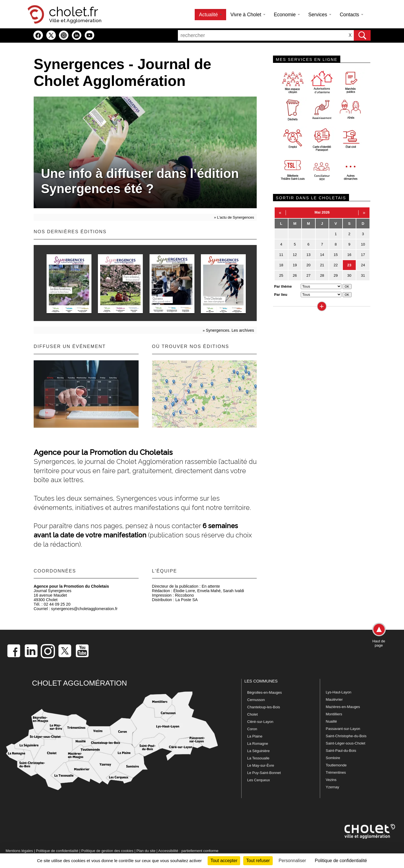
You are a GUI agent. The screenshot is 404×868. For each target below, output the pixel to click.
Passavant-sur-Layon (343, 729)
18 (281, 265)
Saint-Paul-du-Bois (341, 751)
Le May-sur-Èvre (261, 765)
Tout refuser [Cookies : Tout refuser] (258, 861)
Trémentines (336, 772)
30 (349, 275)
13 (308, 255)
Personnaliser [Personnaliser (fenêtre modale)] (292, 861)
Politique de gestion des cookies (107, 851)
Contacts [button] (352, 15)
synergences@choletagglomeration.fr (84, 609)
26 (295, 275)
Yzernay (332, 787)
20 (308, 265)
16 (349, 255)
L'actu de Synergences (236, 217)
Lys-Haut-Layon (338, 692)
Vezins (331, 780)
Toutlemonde (336, 765)
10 (363, 244)
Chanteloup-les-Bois (264, 707)
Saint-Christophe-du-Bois (346, 736)
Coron (252, 729)
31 (363, 275)
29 (336, 275)
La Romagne (258, 744)
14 (322, 255)
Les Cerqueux (259, 780)
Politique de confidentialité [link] (341, 861)
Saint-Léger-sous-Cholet (346, 743)
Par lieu (281, 295)
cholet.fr (74, 12)
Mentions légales (19, 851)
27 (308, 275)
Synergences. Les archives (230, 330)
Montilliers (334, 714)
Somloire (333, 758)
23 (349, 265)
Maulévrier (334, 699)
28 (322, 275)
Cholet (252, 714)
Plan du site (146, 851)
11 (281, 255)
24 (363, 265)
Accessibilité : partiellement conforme (188, 851)
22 (336, 265)
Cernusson (256, 700)
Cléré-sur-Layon (260, 722)
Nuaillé (331, 721)
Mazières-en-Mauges (343, 707)
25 (281, 275)
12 (295, 255)
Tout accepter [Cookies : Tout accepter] (224, 861)
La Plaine (255, 736)
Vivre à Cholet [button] (248, 15)
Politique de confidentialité (57, 851)
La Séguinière (258, 751)
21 (322, 265)
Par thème (283, 286)
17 (363, 255)
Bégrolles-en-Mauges (265, 692)
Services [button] (320, 15)
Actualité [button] (210, 15)
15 (336, 255)
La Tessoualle (258, 758)
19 (295, 265)
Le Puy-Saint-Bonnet (264, 773)
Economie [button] (287, 15)
